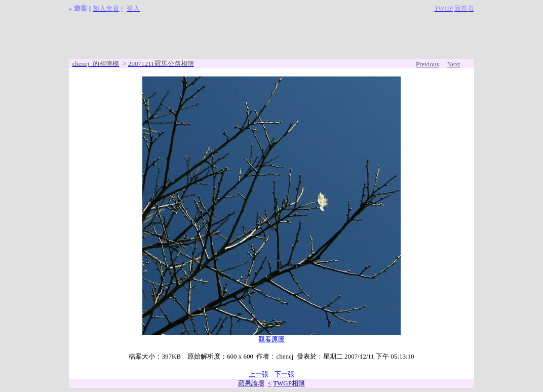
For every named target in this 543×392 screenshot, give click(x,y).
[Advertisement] (271, 36)
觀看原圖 (271, 339)
